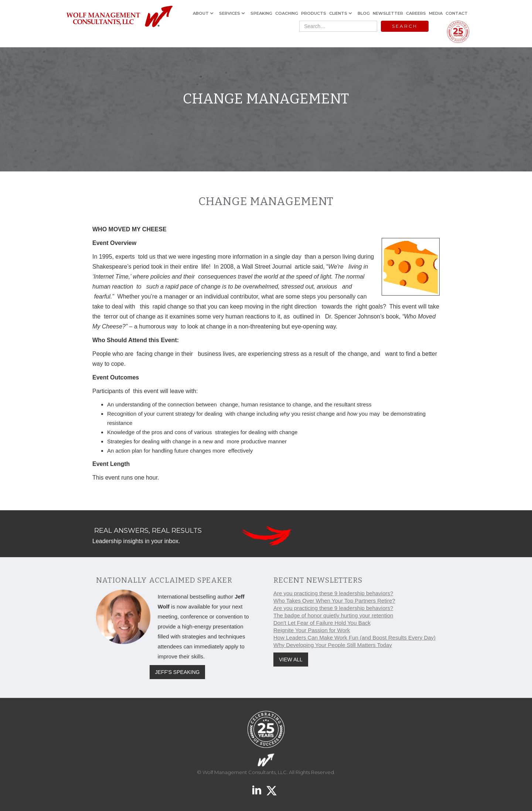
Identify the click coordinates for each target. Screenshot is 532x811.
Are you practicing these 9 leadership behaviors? (333, 593)
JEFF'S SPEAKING (178, 672)
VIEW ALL (291, 660)
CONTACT (457, 13)
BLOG (364, 13)
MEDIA (436, 13)
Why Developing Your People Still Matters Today (333, 645)
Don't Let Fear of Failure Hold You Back (322, 623)
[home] (119, 17)
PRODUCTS (314, 13)
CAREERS (416, 13)
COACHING (287, 13)
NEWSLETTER (388, 13)
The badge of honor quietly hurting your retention (333, 615)
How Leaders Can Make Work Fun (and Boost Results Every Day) (354, 638)
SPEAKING (261, 13)
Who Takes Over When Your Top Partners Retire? (334, 601)
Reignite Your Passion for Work (312, 630)
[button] (204, 13)
